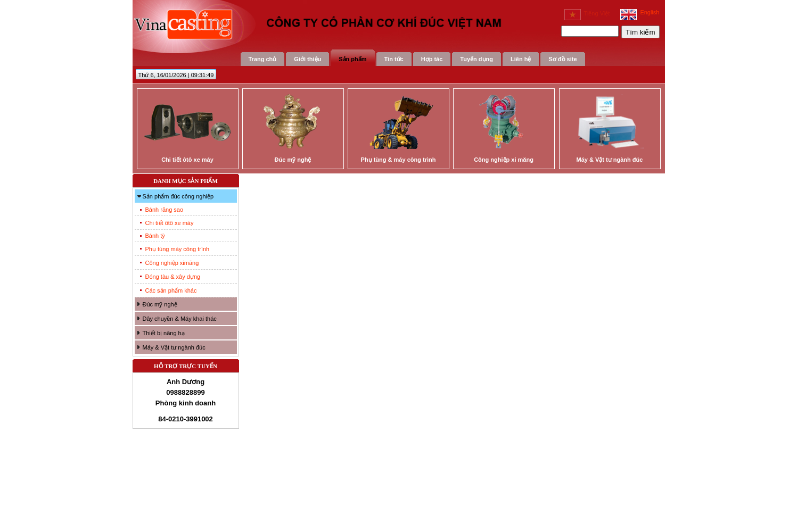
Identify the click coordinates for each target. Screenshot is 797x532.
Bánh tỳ (155, 236)
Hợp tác (432, 59)
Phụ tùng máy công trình (178, 249)
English (640, 12)
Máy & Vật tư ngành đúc (174, 347)
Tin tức (394, 59)
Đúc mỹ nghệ (160, 304)
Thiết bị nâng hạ (164, 333)
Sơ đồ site (562, 59)
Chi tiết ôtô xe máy (170, 223)
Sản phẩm (352, 59)
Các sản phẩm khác (171, 290)
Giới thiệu (307, 59)
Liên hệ (521, 59)
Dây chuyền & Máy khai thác (180, 319)
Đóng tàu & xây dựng (173, 277)
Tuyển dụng (476, 59)
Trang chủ (263, 59)
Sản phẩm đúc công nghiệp (178, 196)
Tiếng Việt (587, 13)
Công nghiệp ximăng (172, 263)
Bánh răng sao (165, 210)
